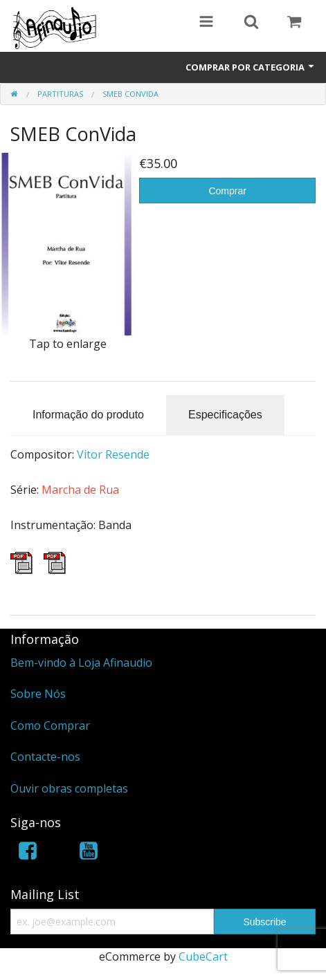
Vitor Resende (113, 454)
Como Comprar (50, 725)
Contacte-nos (45, 757)
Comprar (227, 191)
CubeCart (203, 956)
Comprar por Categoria (251, 67)
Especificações (225, 415)
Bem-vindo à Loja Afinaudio (81, 663)
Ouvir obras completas (69, 788)
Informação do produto (88, 415)
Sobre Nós (38, 694)
